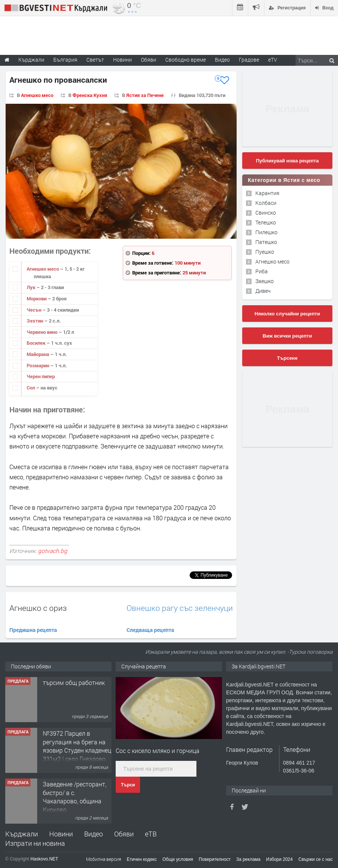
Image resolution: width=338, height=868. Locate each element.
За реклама (248, 859)
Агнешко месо (37, 95)
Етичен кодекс (142, 859)
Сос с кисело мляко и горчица (158, 751)
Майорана (38, 354)
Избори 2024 (280, 859)
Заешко (265, 281)
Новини (122, 60)
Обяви (124, 834)
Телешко (266, 222)
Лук (32, 287)
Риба (262, 271)
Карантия (267, 193)
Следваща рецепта (150, 630)
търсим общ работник (74, 682)
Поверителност (215, 859)
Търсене (287, 358)
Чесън (35, 310)
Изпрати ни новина (35, 843)
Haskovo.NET (44, 859)
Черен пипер (41, 376)
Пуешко (265, 252)
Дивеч (263, 291)
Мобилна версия (104, 859)
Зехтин (35, 321)
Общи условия (178, 859)
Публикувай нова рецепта (287, 161)
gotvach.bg (53, 551)
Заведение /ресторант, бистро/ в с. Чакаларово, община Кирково (75, 797)
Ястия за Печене (145, 95)
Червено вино (43, 332)
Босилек (37, 343)
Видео (94, 834)
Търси (128, 785)
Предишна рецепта (33, 630)
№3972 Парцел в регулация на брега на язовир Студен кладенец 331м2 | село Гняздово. (77, 746)
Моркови (37, 298)
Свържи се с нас (315, 859)
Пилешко (266, 232)
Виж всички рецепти (287, 336)
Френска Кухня (90, 95)
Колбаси (266, 203)
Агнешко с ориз (38, 608)
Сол (31, 388)
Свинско (266, 213)
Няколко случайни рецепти (287, 314)
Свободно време (186, 60)
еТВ (151, 834)
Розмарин (38, 365)
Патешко (266, 242)
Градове (249, 60)
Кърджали (22, 834)
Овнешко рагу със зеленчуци (180, 608)
